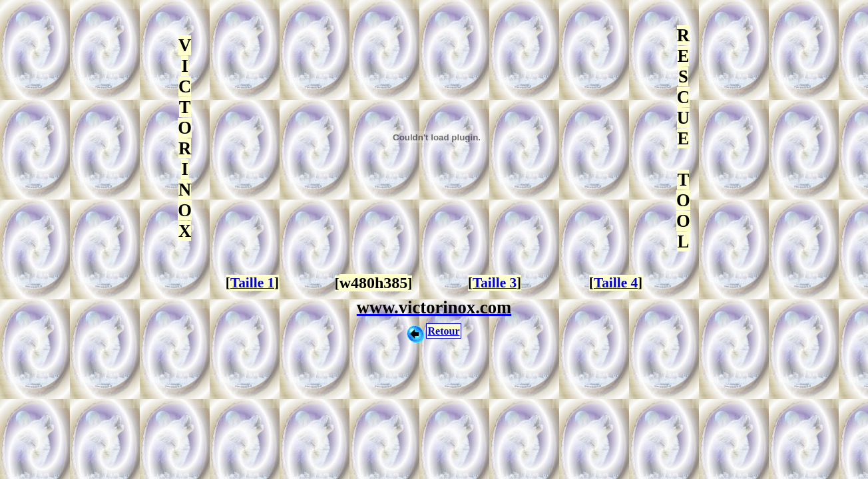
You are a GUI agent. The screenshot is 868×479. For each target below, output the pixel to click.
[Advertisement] (434, 389)
